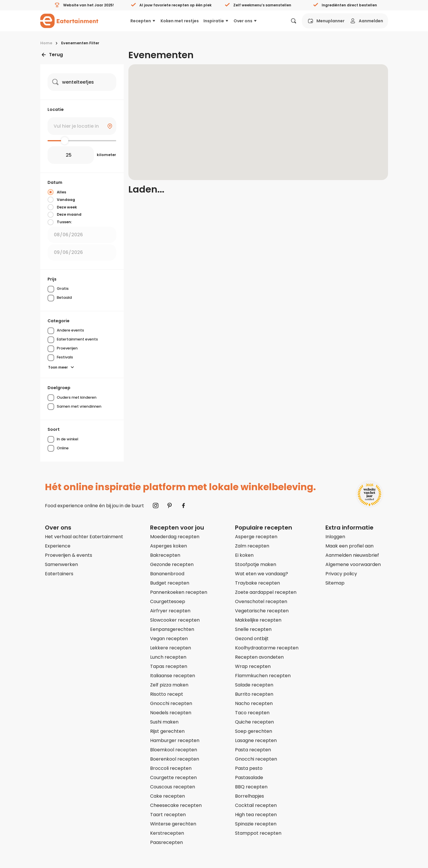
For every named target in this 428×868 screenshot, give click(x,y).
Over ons (245, 21)
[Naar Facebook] (183, 506)
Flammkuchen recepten (263, 676)
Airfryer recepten (170, 611)
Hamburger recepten (175, 740)
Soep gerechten (254, 731)
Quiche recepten (254, 722)
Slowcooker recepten (175, 620)
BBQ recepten (251, 787)
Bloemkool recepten (174, 750)
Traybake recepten (257, 583)
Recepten (143, 21)
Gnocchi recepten (171, 703)
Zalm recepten (252, 546)
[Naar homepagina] (69, 21)
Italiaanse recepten (173, 676)
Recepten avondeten (259, 657)
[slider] (65, 141)
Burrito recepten (254, 694)
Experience (58, 546)
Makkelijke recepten (258, 620)
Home (46, 43)
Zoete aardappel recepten (266, 592)
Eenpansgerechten (172, 629)
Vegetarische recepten (262, 611)
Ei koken (244, 555)
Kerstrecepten (167, 833)
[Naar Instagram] (156, 506)
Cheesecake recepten (176, 805)
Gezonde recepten (172, 564)
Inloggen (335, 537)
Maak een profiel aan (349, 546)
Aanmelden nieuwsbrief (352, 555)
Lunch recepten (168, 657)
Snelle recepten (253, 629)
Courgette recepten (173, 778)
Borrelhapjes (249, 796)
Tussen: (60, 222)
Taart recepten (168, 815)
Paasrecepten (166, 842)
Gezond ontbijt (252, 639)
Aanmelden (366, 21)
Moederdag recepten (175, 537)
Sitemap (335, 583)
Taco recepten (252, 713)
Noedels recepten (171, 713)
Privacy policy (341, 574)
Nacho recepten (254, 703)
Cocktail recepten (256, 805)
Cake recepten (167, 796)
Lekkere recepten (171, 648)
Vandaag (61, 199)
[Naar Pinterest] (170, 506)
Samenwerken (61, 564)
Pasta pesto (249, 768)
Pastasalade (249, 778)
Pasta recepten (253, 750)
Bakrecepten (165, 555)
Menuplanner (326, 21)
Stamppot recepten (258, 833)
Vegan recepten (169, 639)
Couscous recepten (173, 787)
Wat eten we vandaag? (262, 574)
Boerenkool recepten (175, 759)
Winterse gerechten (173, 824)
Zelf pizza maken (169, 685)
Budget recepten (170, 583)
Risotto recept (167, 694)
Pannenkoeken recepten (179, 592)
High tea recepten (256, 815)
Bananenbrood (167, 574)
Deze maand (64, 215)
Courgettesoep (168, 601)
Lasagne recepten (256, 740)
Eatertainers (59, 574)
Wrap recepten (253, 666)
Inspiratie (216, 21)
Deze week (62, 207)
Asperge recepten (256, 537)
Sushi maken (164, 722)
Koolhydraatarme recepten (267, 648)
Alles (57, 192)
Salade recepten (254, 685)
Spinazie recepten (256, 824)
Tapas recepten (169, 666)
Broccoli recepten (171, 768)
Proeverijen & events (69, 555)
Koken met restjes (180, 21)
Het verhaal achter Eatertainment (84, 537)
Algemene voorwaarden (353, 564)
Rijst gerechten (167, 731)
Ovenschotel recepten (261, 601)
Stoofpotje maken (256, 564)
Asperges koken (169, 546)
